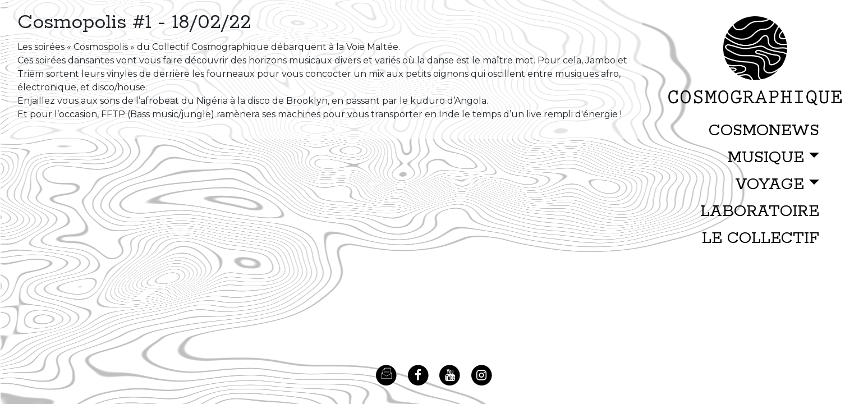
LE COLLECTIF (761, 238)
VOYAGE (770, 185)
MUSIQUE (766, 158)
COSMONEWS (764, 131)
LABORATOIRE (760, 212)
